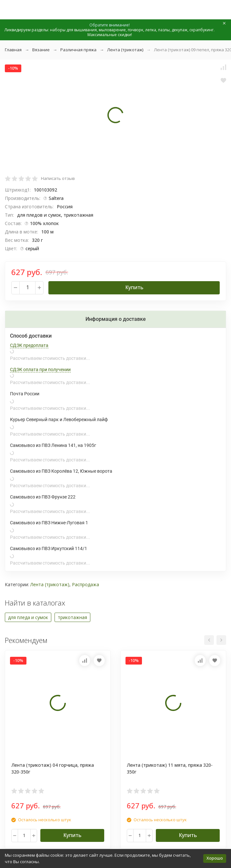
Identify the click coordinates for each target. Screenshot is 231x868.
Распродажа (85, 584)
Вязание (41, 50)
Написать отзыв (58, 178)
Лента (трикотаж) (125, 50)
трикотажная (72, 617)
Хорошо (215, 858)
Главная (13, 50)
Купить (134, 287)
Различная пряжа (78, 50)
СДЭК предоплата (29, 345)
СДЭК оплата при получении (40, 370)
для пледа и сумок (28, 617)
